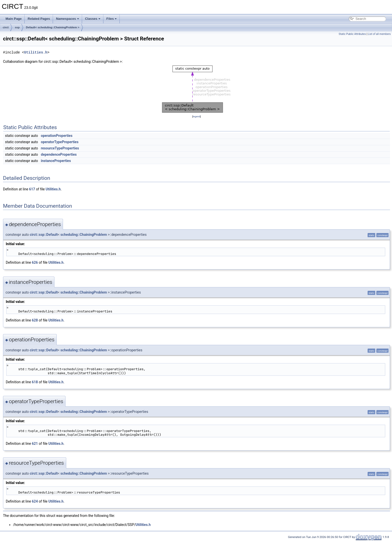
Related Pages (39, 19)
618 (35, 382)
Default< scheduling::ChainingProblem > (53, 27)
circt (6, 27)
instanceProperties (56, 161)
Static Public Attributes (352, 34)
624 (35, 501)
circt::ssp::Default (44, 235)
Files (112, 19)
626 (35, 262)
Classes (93, 19)
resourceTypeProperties (60, 148)
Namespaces (68, 19)
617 (32, 189)
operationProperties (57, 136)
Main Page (14, 19)
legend (196, 116)
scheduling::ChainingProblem (84, 235)
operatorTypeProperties (60, 142)
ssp (17, 27)
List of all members (379, 34)
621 (35, 444)
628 (35, 320)
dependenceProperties (59, 154)
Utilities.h (36, 52)
